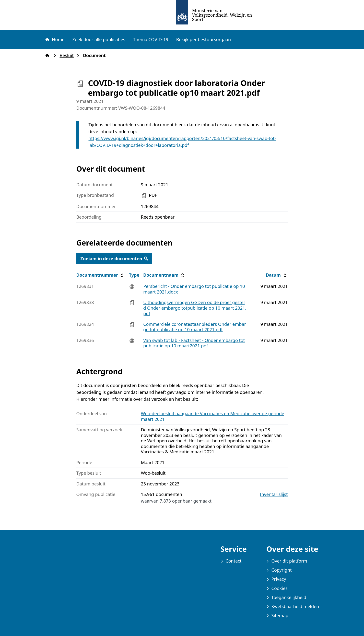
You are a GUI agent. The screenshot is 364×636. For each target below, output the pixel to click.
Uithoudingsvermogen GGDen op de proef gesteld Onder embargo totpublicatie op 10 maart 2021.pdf (195, 308)
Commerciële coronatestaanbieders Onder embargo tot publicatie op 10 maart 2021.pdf (195, 327)
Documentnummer (101, 275)
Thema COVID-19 (151, 39)
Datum (277, 275)
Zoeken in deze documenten (114, 259)
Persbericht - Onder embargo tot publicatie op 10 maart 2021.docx (194, 289)
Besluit (68, 55)
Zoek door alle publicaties (99, 39)
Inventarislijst (274, 494)
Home (55, 39)
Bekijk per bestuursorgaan (204, 39)
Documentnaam (164, 275)
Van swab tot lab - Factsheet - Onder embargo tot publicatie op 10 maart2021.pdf (194, 343)
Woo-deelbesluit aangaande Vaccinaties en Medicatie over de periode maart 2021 (213, 416)
